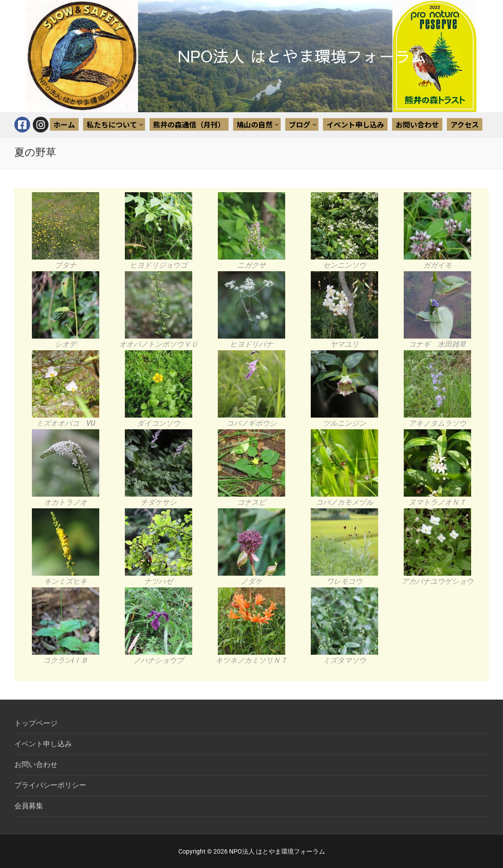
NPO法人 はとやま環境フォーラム (302, 56)
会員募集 (29, 806)
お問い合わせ (36, 764)
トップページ (36, 723)
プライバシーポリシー (50, 785)
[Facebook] (22, 125)
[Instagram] (41, 125)
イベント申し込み (43, 744)
